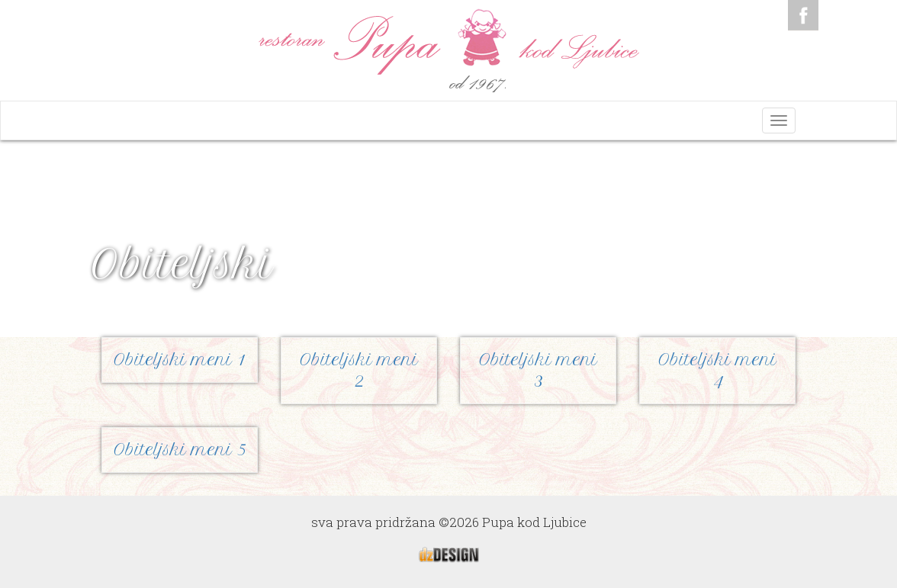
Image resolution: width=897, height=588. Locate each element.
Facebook (803, 15)
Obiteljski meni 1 (180, 360)
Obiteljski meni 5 (180, 450)
